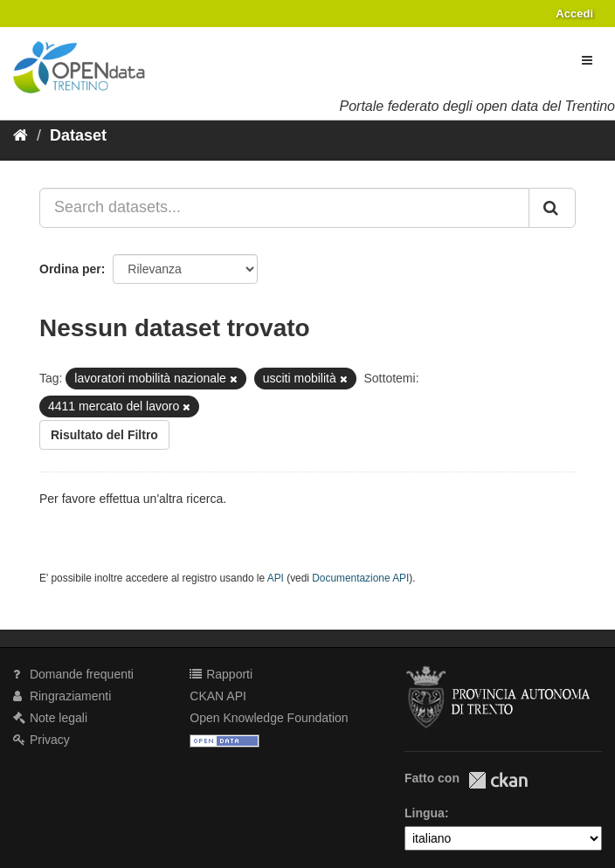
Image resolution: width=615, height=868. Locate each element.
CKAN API (218, 696)
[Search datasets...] (284, 208)
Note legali (50, 718)
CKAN (498, 780)
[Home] (21, 135)
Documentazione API (360, 578)
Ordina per (70, 269)
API (276, 578)
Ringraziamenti (62, 696)
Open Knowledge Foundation (269, 718)
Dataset (78, 135)
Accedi (574, 14)
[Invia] (552, 208)
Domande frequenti (73, 674)
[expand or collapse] (587, 60)
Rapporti (221, 674)
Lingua (425, 813)
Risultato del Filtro (104, 435)
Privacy (41, 740)
